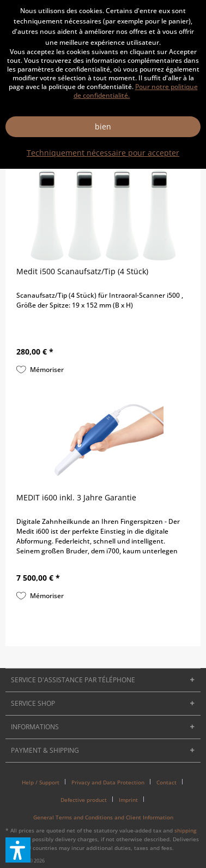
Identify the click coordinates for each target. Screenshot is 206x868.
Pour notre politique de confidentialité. (136, 91)
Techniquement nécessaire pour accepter (103, 153)
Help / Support (41, 782)
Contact (166, 782)
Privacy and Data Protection (108, 782)
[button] (18, 850)
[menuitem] (45, 782)
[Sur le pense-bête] (40, 370)
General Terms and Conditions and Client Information (103, 817)
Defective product (84, 800)
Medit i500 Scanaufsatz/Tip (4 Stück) (82, 271)
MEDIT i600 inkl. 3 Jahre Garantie (76, 497)
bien (103, 126)
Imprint (128, 800)
